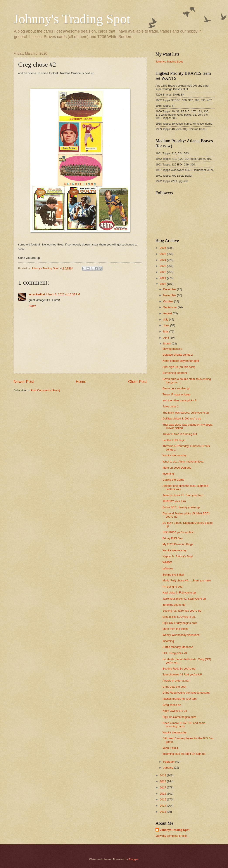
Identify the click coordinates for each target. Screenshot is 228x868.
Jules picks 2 (171, 406)
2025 (163, 254)
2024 (163, 260)
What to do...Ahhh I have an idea (183, 462)
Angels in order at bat (176, 681)
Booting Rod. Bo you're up (179, 669)
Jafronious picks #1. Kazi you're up (184, 599)
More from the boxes (175, 629)
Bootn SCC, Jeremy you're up (181, 507)
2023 (163, 266)
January (168, 768)
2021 (163, 278)
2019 (163, 775)
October (168, 301)
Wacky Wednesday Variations (181, 635)
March (167, 344)
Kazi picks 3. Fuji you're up (179, 592)
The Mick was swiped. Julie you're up (186, 413)
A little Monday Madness (178, 647)
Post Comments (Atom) (45, 390)
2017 (163, 787)
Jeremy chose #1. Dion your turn (183, 495)
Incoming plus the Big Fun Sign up (184, 754)
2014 (163, 806)
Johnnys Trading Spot (169, 62)
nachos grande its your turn (180, 699)
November (170, 295)
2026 (163, 248)
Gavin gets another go (176, 388)
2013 (163, 812)
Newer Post (24, 382)
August (168, 313)
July (166, 319)
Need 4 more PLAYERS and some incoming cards (184, 725)
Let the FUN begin (174, 440)
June (167, 325)
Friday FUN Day (173, 538)
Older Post (137, 382)
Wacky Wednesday (174, 455)
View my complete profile (171, 836)
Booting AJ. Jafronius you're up (182, 611)
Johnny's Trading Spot (72, 19)
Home (81, 382)
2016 (163, 794)
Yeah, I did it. (171, 748)
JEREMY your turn (174, 501)
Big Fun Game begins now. (179, 717)
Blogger (133, 859)
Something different (175, 373)
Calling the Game (173, 480)
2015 (163, 799)
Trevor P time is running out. (180, 434)
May (166, 331)
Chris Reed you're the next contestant (186, 693)
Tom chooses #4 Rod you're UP (182, 674)
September (170, 307)
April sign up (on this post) (179, 367)
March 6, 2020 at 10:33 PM (63, 294)
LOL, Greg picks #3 (175, 653)
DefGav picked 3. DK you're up (182, 418)
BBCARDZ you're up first (178, 532)
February (169, 762)
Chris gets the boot (174, 687)
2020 (163, 284)
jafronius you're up (174, 605)
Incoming (168, 474)
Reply (32, 306)
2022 (163, 272)
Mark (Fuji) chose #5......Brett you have (187, 580)
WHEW (167, 562)
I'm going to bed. (173, 587)
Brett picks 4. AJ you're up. (179, 617)
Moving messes (172, 349)
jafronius (168, 568)
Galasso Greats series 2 (178, 355)
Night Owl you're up (175, 711)
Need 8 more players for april (181, 361)
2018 (163, 781)
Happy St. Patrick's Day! (178, 556)
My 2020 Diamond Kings (178, 544)
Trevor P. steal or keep (176, 394)
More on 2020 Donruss (177, 468)
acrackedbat (37, 294)
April (166, 338)
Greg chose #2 (172, 705)
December (170, 289)
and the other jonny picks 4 (179, 400)
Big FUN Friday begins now (180, 623)
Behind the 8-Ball (173, 575)
